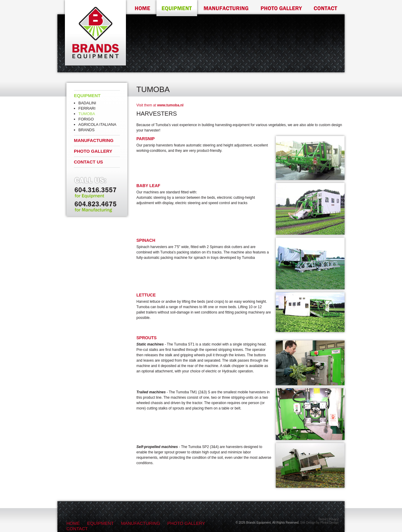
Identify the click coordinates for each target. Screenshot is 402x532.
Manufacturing (94, 140)
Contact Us (88, 162)
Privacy (334, 519)
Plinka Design (329, 523)
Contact (77, 529)
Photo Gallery (93, 151)
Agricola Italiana (97, 124)
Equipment (87, 95)
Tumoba (87, 114)
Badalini (87, 103)
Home (73, 523)
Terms (322, 519)
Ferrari (87, 108)
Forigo (86, 119)
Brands (86, 130)
